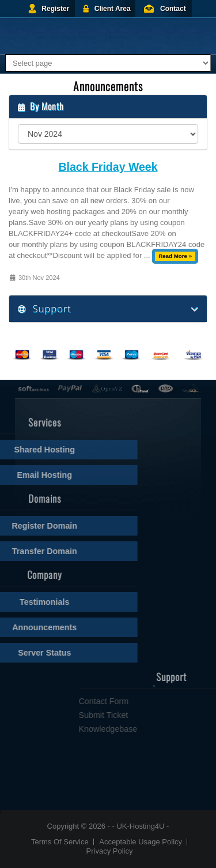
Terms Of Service (60, 842)
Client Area (113, 9)
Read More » (175, 256)
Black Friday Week (108, 167)
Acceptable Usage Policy (141, 842)
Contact (173, 9)
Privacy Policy (110, 851)
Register (55, 9)
